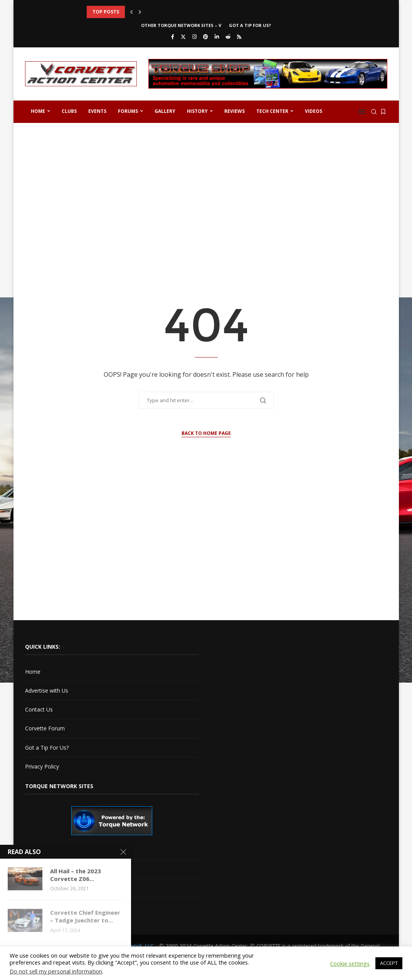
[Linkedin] (217, 37)
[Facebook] (173, 37)
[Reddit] (228, 37)
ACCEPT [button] (389, 963)
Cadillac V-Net (42, 850)
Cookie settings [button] (350, 963)
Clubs (69, 111)
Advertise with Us (47, 691)
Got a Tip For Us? (250, 25)
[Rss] (239, 37)
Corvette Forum (45, 728)
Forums (128, 111)
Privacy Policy (42, 766)
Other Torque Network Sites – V (181, 25)
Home (38, 111)
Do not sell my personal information (56, 971)
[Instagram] (194, 37)
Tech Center (272, 111)
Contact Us (39, 709)
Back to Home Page (206, 433)
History (197, 111)
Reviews (235, 111)
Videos (314, 111)
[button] (131, 12)
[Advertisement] (206, 189)
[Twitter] (183, 37)
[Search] (374, 112)
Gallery (165, 111)
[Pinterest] (206, 37)
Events (97, 111)
